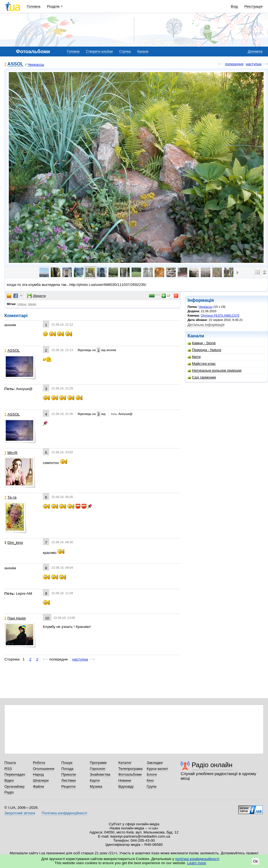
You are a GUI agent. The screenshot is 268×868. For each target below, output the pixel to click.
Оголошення (44, 769)
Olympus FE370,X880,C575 (220, 315)
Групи (151, 786)
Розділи (53, 6)
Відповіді (126, 786)
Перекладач (15, 774)
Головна (34, 6)
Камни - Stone (202, 343)
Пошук (67, 763)
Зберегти (37, 296)
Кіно (150, 780)
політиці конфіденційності (197, 859)
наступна (254, 64)
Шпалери (41, 780)
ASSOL (15, 64)
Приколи (69, 774)
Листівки (69, 780)
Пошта (10, 763)
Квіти (194, 357)
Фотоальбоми (130, 774)
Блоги (152, 774)
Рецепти (68, 786)
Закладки (155, 763)
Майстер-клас (202, 364)
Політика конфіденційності (64, 813)
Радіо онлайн (212, 765)
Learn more (197, 863)
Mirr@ (11, 453)
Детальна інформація (206, 325)
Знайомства (100, 774)
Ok (256, 861)
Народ (38, 774)
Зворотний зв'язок (20, 813)
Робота (39, 763)
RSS (8, 769)
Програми (98, 763)
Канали (143, 52)
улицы (22, 304)
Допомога (255, 52)
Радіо (9, 792)
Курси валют (157, 769)
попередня (234, 64)
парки (32, 304)
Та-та (10, 497)
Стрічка (125, 52)
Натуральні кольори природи (214, 370)
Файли (39, 786)
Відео (9, 780)
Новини (125, 780)
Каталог (125, 763)
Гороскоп (97, 769)
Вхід (235, 6)
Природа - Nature (204, 350)
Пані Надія (15, 618)
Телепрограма (131, 769)
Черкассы (36, 65)
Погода (67, 769)
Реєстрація (253, 6)
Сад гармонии (202, 377)
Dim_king (14, 543)
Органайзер (14, 786)
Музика (96, 786)
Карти (95, 780)
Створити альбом (99, 52)
